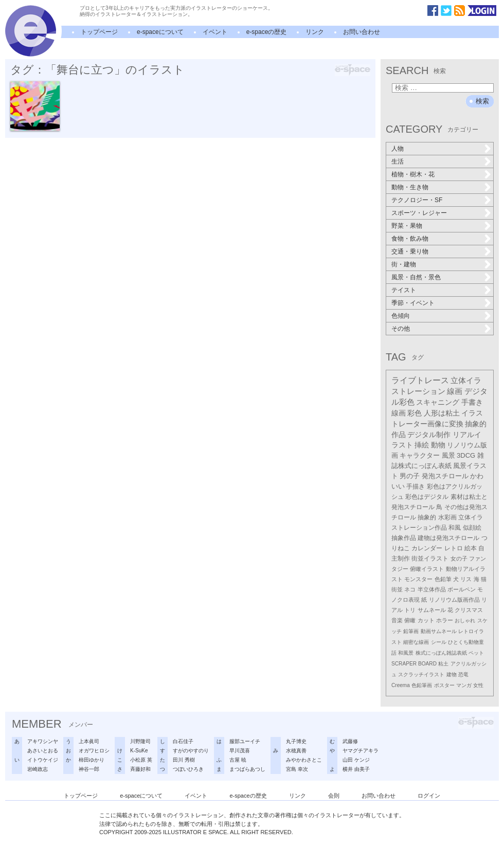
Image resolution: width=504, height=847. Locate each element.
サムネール (432, 610)
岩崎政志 (38, 769)
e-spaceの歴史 (267, 32)
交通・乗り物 (410, 251)
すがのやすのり (191, 751)
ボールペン (462, 589)
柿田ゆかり (92, 760)
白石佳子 (183, 741)
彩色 (415, 413)
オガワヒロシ (94, 751)
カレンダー (427, 548)
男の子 (410, 476)
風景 (448, 455)
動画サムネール (439, 631)
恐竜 (463, 674)
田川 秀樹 (184, 760)
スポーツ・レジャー (419, 213)
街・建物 (404, 264)
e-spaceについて (160, 32)
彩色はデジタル (427, 497)
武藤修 (350, 741)
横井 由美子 (356, 769)
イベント (215, 32)
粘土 (443, 664)
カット (426, 620)
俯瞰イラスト (427, 569)
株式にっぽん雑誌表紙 (441, 653)
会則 (334, 796)
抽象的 (427, 517)
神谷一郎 (89, 769)
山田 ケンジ (356, 760)
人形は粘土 (442, 413)
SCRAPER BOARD (414, 664)
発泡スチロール (445, 476)
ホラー (445, 620)
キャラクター (420, 455)
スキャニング (438, 402)
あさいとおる (43, 751)
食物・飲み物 (410, 239)
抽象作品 (404, 538)
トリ (410, 610)
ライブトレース (420, 380)
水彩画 (447, 517)
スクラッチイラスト (421, 674)
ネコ (410, 589)
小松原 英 (141, 760)
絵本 (471, 548)
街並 (397, 589)
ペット (476, 653)
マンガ (464, 685)
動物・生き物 (410, 187)
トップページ (99, 32)
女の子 (459, 558)
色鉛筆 (443, 579)
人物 (398, 149)
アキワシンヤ (43, 741)
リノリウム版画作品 (454, 600)
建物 (452, 674)
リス (466, 579)
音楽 (397, 620)
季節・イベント (413, 303)
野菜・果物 (407, 226)
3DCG (466, 455)
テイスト (404, 290)
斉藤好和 (140, 769)
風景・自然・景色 (416, 277)
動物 (438, 445)
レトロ (454, 548)
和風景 (406, 653)
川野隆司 (140, 741)
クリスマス (469, 610)
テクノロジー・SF (417, 200)
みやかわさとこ (304, 760)
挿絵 (422, 445)
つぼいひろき (188, 769)
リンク (315, 32)
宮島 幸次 (297, 769)
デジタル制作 (429, 435)
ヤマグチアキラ (361, 751)
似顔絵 (472, 528)
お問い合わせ (362, 32)
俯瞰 (410, 620)
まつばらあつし (247, 769)
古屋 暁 (238, 760)
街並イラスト (430, 558)
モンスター (418, 579)
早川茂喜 (240, 751)
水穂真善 (296, 751)
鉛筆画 (411, 631)
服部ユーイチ (245, 741)
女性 (478, 685)
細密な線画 (416, 642)
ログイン (429, 796)
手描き (416, 486)
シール (439, 642)
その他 (401, 329)
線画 (455, 391)
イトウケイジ (43, 760)
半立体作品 (432, 589)
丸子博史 (296, 741)
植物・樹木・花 (413, 174)
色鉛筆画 (422, 685)
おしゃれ (465, 620)
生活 (398, 161)
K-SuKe (139, 751)
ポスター (444, 685)
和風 (455, 528)
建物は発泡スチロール (448, 538)
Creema (401, 685)
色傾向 (401, 316)
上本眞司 (89, 741)
